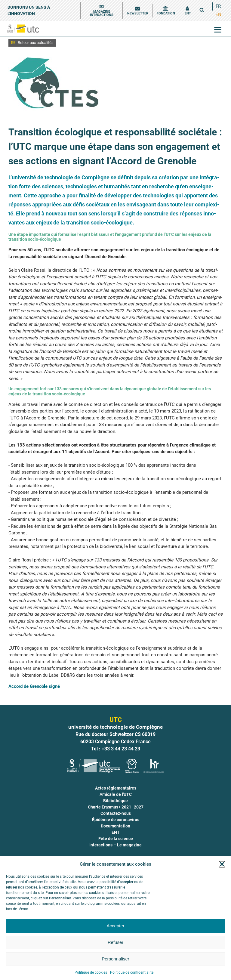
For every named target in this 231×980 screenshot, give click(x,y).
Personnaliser (115, 959)
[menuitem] (218, 6)
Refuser (116, 942)
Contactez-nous (116, 813)
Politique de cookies (91, 972)
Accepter (115, 926)
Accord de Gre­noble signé (34, 686)
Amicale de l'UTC (116, 794)
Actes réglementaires (116, 788)
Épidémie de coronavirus (116, 820)
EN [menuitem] (218, 14)
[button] (222, 864)
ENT (116, 832)
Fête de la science (116, 839)
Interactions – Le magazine (115, 845)
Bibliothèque (115, 801)
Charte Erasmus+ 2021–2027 (116, 807)
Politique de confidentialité (132, 972)
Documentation (115, 826)
